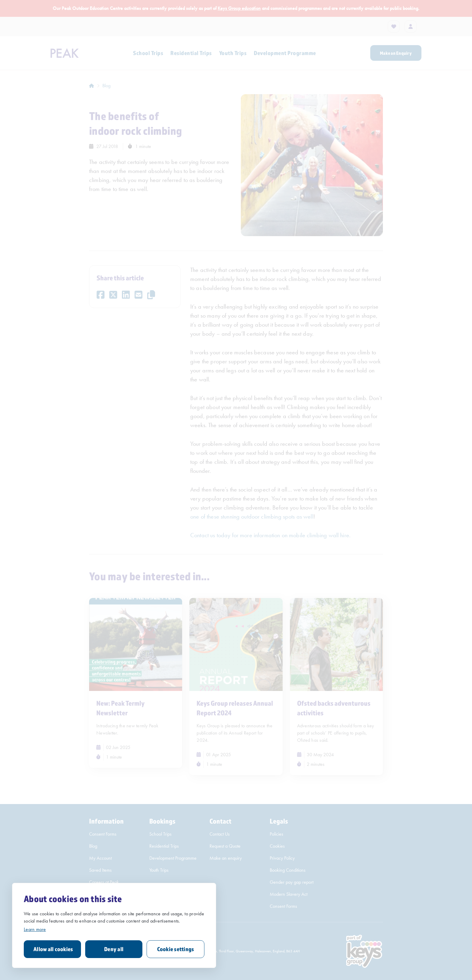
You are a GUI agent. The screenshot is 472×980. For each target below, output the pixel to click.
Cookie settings (176, 949)
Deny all (114, 949)
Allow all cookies (53, 949)
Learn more (35, 929)
